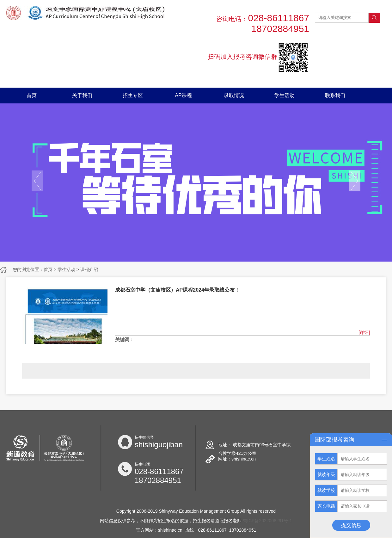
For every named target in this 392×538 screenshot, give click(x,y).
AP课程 (183, 95)
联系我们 (335, 95)
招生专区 (133, 95)
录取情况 (234, 95)
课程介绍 (89, 269)
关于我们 (82, 95)
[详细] (364, 332)
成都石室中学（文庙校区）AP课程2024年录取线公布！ (177, 290)
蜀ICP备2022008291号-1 (267, 521)
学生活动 (285, 95)
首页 (32, 95)
